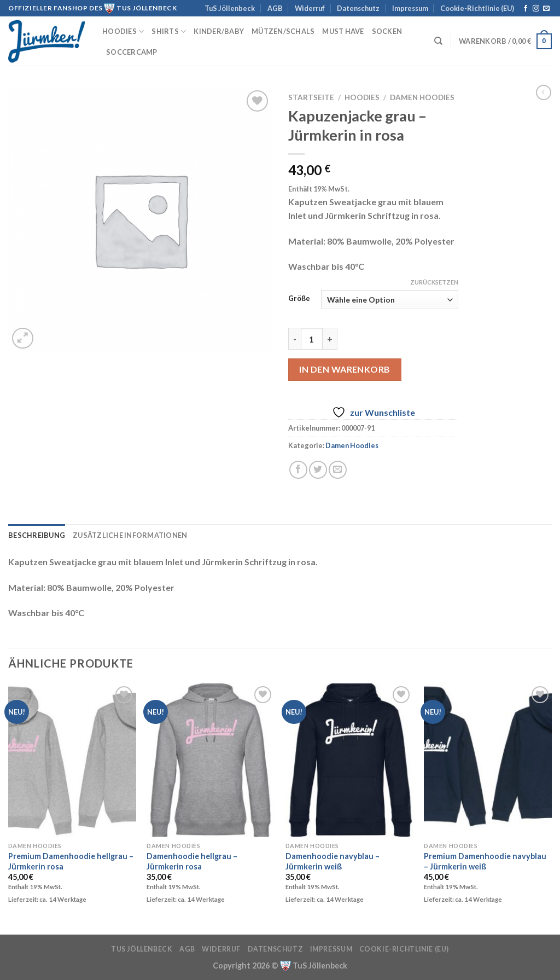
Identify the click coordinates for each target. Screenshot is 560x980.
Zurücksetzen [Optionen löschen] (434, 282)
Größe (299, 299)
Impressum (410, 8)
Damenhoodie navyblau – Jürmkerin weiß (332, 861)
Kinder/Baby (219, 31)
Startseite (311, 97)
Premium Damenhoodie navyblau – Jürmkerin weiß (485, 861)
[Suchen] (438, 41)
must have (343, 31)
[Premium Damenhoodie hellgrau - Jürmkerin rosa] (72, 760)
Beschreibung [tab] (37, 535)
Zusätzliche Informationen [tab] (130, 535)
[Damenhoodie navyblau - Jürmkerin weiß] (349, 760)
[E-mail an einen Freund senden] (338, 470)
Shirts (169, 31)
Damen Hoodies (422, 97)
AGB (275, 8)
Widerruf (310, 8)
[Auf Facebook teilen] (298, 470)
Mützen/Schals (283, 31)
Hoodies (123, 31)
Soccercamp (132, 52)
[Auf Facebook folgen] (526, 9)
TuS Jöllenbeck (230, 8)
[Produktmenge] (312, 339)
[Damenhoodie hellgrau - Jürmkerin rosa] (211, 760)
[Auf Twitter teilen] (318, 470)
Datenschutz (358, 8)
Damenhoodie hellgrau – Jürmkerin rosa (192, 861)
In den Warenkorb (345, 369)
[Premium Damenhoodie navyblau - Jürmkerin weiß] (488, 760)
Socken (387, 31)
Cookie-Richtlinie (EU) (477, 8)
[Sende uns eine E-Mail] (546, 9)
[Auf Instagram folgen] (536, 9)
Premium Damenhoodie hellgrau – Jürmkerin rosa (71, 861)
